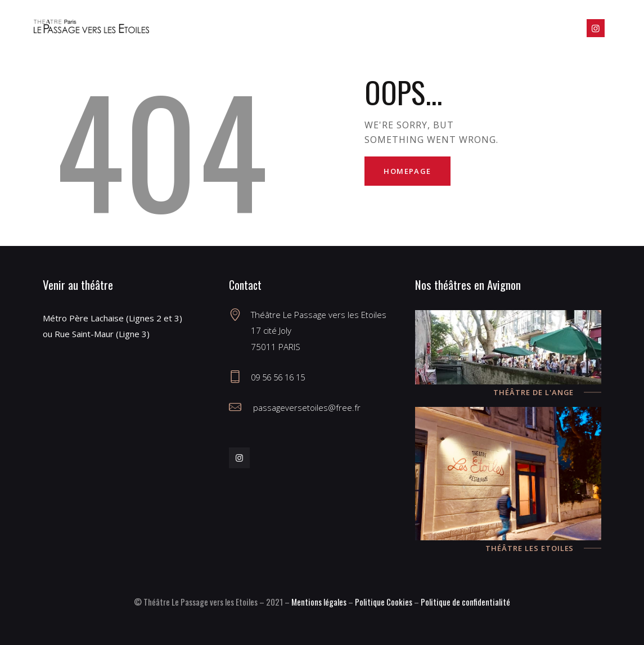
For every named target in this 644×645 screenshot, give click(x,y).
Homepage (409, 172)
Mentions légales (319, 602)
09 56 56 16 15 (281, 377)
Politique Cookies (384, 602)
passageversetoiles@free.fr (306, 407)
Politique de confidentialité (465, 602)
